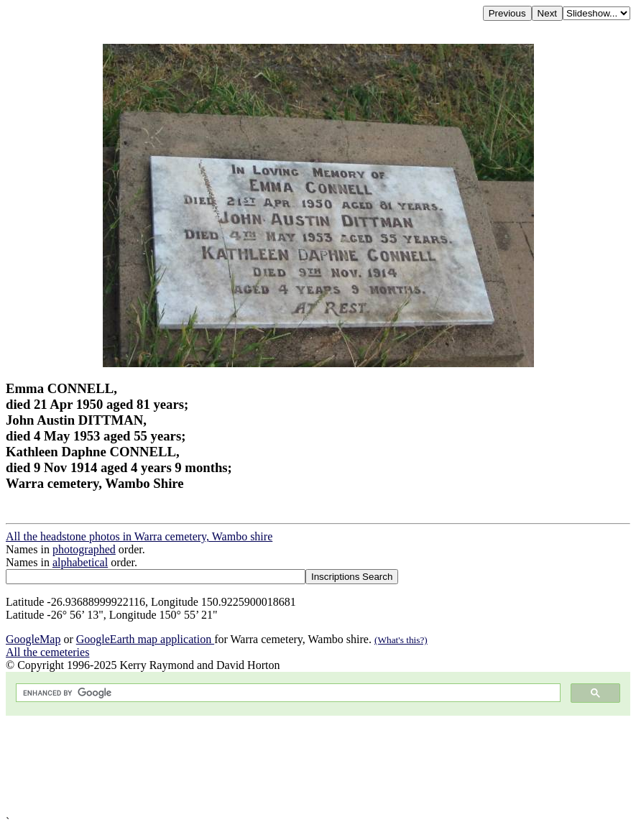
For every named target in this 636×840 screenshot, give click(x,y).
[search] (287, 693)
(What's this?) (401, 640)
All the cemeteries (47, 652)
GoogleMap (33, 639)
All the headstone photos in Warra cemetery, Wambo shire (139, 536)
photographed (84, 549)
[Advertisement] (318, 766)
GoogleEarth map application (145, 639)
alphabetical (80, 562)
